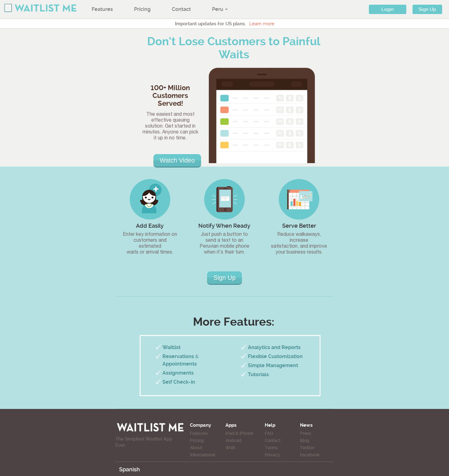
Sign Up (427, 9)
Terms (271, 448)
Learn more (262, 24)
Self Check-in (179, 382)
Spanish (130, 469)
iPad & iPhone (239, 433)
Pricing (142, 9)
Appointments (180, 364)
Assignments (178, 373)
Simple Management (273, 365)
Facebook (310, 455)
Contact (181, 9)
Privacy (272, 455)
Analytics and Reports (274, 347)
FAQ (269, 433)
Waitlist (171, 347)
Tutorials (258, 374)
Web (230, 448)
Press (306, 433)
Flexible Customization (275, 356)
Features (102, 9)
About (196, 448)
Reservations (178, 356)
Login (388, 9)
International (203, 455)
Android (233, 440)
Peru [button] (220, 9)
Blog (305, 440)
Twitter (307, 448)
